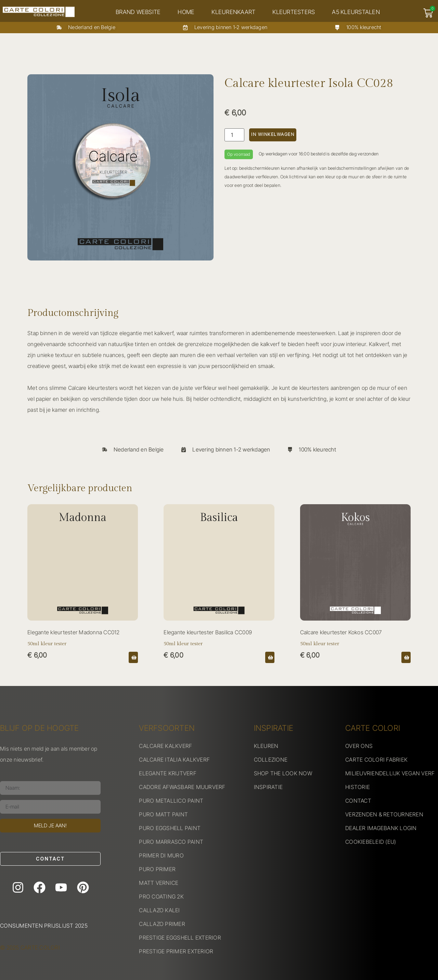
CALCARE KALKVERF (165, 746)
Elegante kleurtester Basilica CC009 (208, 632)
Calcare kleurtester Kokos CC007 (341, 632)
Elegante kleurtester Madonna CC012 (74, 632)
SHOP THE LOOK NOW (283, 773)
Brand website (140, 12)
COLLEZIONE (271, 760)
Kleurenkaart (236, 12)
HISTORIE (358, 787)
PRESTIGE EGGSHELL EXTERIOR (180, 938)
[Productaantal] (234, 135)
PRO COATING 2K (161, 896)
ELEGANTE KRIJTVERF (168, 773)
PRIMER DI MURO (161, 855)
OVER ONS (359, 746)
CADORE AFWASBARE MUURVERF (182, 787)
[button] (133, 657)
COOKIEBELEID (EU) (371, 842)
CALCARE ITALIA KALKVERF (174, 760)
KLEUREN (266, 746)
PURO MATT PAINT (163, 814)
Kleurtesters (296, 12)
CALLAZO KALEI (159, 910)
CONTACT (358, 801)
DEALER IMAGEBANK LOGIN (381, 828)
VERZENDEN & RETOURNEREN (384, 814)
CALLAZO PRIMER (162, 924)
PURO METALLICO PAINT (171, 801)
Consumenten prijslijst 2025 (44, 926)
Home (188, 12)
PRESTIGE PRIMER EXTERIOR (176, 951)
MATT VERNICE (159, 883)
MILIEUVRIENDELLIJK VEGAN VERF (390, 773)
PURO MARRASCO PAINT (171, 842)
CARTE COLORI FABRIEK (376, 760)
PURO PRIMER (157, 869)
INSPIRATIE (268, 787)
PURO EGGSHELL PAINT (170, 828)
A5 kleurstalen (358, 12)
